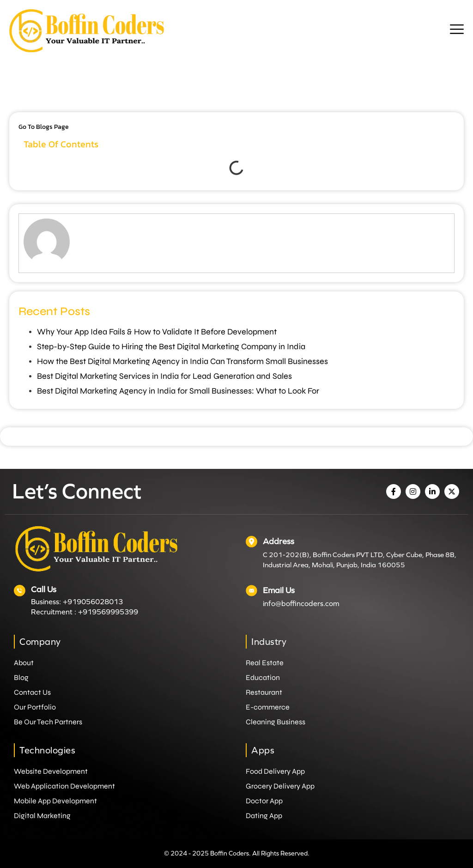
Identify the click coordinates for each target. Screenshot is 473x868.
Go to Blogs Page (44, 127)
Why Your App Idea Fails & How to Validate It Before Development (157, 332)
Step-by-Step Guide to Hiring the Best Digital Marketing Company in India (171, 346)
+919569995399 (108, 612)
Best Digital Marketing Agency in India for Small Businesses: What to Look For (178, 391)
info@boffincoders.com (301, 604)
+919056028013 (93, 602)
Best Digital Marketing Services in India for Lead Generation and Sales (164, 376)
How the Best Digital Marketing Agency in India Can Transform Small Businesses (182, 361)
